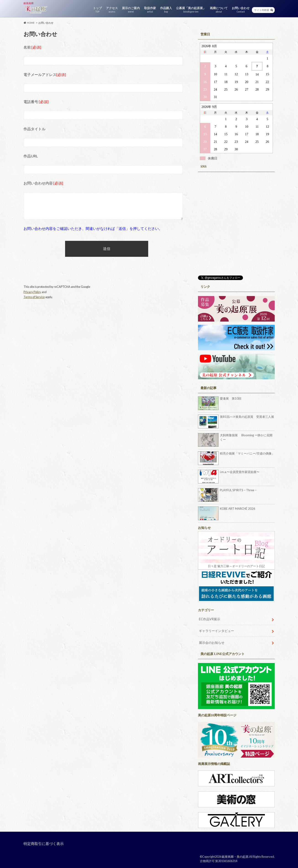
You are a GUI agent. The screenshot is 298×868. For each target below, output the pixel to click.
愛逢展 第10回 (231, 398)
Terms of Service (34, 297)
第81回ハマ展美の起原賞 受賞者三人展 (247, 417)
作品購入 (166, 10)
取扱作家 (150, 10)
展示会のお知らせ (212, 643)
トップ (97, 10)
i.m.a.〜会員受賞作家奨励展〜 (240, 472)
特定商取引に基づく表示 (44, 843)
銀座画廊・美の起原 (235, 857)
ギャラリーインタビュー (216, 631)
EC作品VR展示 (210, 619)
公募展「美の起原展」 (191, 10)
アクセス (112, 10)
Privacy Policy (32, 292)
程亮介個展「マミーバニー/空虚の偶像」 (247, 453)
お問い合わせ (241, 10)
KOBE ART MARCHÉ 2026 (238, 509)
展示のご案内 (131, 10)
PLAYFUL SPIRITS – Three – (238, 490)
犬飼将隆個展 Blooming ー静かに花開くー (246, 437)
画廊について (219, 10)
